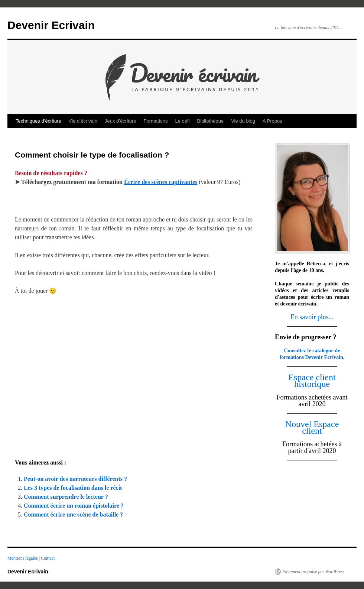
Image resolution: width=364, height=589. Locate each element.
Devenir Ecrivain (51, 25)
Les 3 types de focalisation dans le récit (73, 488)
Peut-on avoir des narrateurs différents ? (75, 479)
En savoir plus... (312, 317)
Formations (156, 121)
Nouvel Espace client (312, 427)
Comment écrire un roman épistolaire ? (74, 506)
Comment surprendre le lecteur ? (66, 497)
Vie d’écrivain (83, 121)
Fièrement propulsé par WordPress (313, 572)
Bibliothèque (211, 121)
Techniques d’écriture (38, 121)
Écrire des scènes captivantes (161, 182)
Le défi (183, 121)
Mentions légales (23, 558)
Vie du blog (243, 121)
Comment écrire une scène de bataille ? (73, 514)
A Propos (272, 121)
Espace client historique (312, 381)
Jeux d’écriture (121, 121)
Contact (48, 558)
